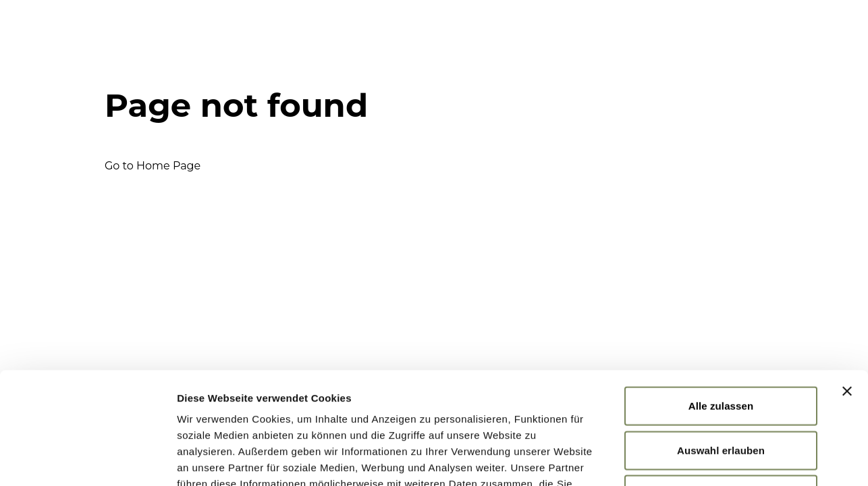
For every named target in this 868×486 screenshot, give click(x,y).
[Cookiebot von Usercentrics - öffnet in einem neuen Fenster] (87, 460)
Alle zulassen (721, 294)
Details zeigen (718, 459)
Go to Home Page (153, 166)
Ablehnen (721, 382)
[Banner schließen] (847, 279)
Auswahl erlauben (721, 339)
